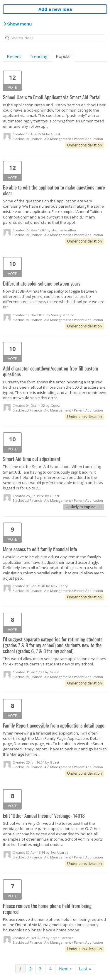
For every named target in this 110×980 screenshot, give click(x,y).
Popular (64, 56)
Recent (14, 56)
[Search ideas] (55, 38)
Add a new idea (55, 9)
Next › (65, 969)
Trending (38, 56)
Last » (85, 969)
